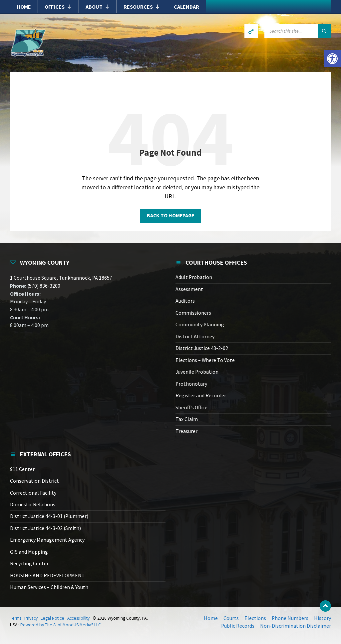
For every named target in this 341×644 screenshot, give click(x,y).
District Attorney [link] (195, 336)
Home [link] (24, 7)
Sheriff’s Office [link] (191, 407)
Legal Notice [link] (52, 618)
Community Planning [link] (200, 324)
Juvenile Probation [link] (197, 372)
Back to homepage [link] (170, 215)
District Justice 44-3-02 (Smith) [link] (45, 528)
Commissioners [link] (193, 313)
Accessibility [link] (78, 618)
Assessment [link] (189, 289)
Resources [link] (142, 7)
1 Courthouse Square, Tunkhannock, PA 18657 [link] (61, 278)
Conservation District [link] (34, 481)
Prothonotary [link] (191, 384)
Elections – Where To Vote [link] (205, 360)
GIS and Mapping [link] (29, 552)
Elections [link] (255, 618)
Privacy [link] (31, 618)
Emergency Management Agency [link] (47, 540)
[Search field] (298, 31)
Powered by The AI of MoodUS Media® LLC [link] (61, 625)
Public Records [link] (238, 626)
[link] (332, 59)
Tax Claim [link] (187, 419)
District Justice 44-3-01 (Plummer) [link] (49, 516)
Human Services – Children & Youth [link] (49, 587)
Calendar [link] (186, 7)
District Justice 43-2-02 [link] (202, 348)
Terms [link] (16, 618)
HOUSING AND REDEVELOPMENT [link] (47, 575)
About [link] (98, 7)
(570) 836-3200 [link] (43, 286)
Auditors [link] (185, 301)
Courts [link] (231, 618)
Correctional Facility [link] (33, 493)
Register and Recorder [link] (201, 395)
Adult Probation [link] (194, 277)
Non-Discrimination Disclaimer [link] (296, 626)
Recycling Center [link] (29, 563)
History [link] (323, 618)
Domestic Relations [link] (33, 504)
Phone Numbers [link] (290, 618)
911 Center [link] (22, 469)
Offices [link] (58, 7)
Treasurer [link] (186, 431)
